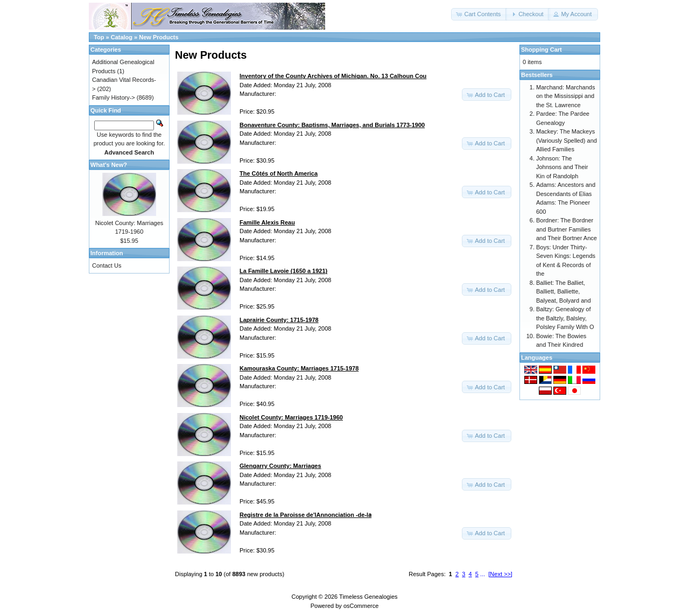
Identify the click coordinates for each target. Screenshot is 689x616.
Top (99, 37)
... (483, 574)
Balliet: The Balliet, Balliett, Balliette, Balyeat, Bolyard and (564, 292)
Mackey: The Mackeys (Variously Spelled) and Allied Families (567, 140)
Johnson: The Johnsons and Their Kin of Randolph (562, 167)
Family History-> (114, 97)
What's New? (109, 165)
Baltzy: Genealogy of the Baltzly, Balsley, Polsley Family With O (565, 318)
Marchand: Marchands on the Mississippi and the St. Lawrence (565, 96)
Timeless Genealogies (368, 597)
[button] (479, 14)
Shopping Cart (542, 50)
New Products (159, 37)
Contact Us (107, 265)
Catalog (122, 37)
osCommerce (361, 606)
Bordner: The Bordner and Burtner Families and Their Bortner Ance (567, 229)
